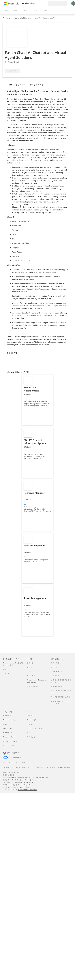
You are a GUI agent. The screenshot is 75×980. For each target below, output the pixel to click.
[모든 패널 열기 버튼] (6, 10)
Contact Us (16, 767)
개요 (10, 85)
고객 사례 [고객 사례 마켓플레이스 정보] (6, 674)
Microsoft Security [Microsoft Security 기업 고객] (9, 720)
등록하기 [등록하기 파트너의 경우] (54, 667)
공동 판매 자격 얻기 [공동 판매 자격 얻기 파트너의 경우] (58, 686)
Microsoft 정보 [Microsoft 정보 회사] (32, 720)
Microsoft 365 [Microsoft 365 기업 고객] (8, 733)
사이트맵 (7, 767)
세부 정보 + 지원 (36, 85)
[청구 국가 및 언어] (58, 3)
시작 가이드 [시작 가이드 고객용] (31, 667)
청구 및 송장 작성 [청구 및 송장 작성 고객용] (33, 686)
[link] (37, 400)
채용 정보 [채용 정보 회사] (30, 716)
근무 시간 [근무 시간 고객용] (30, 663)
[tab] (11, 85)
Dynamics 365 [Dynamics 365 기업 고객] (8, 728)
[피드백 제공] (36, 3)
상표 (46, 767)
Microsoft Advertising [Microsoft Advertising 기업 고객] (10, 737)
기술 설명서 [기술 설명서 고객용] (31, 671)
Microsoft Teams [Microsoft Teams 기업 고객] (9, 745)
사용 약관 (40, 767)
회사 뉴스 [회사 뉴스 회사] (30, 724)
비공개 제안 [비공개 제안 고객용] (31, 676)
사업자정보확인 (29, 782)
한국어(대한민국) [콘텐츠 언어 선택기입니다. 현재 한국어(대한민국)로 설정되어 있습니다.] (13, 753)
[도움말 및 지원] (40, 3)
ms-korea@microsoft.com (32, 780)
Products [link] (6, 18)
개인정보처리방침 (28, 767)
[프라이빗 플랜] (46, 3)
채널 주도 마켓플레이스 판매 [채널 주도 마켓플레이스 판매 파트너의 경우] (60, 697)
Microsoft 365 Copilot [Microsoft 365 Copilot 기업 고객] (10, 741)
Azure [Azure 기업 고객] (5, 724)
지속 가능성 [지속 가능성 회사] (31, 737)
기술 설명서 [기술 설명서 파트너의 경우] (55, 676)
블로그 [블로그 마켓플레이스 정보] (5, 669)
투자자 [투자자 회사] (29, 733)
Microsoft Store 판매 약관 (27, 790)
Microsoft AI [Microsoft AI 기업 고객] (7, 716)
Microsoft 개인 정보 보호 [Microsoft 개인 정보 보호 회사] (35, 728)
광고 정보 (53, 767)
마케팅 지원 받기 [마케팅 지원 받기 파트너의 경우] (57, 671)
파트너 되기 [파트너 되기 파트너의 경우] (55, 663)
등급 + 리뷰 (21, 85)
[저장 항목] (43, 3)
